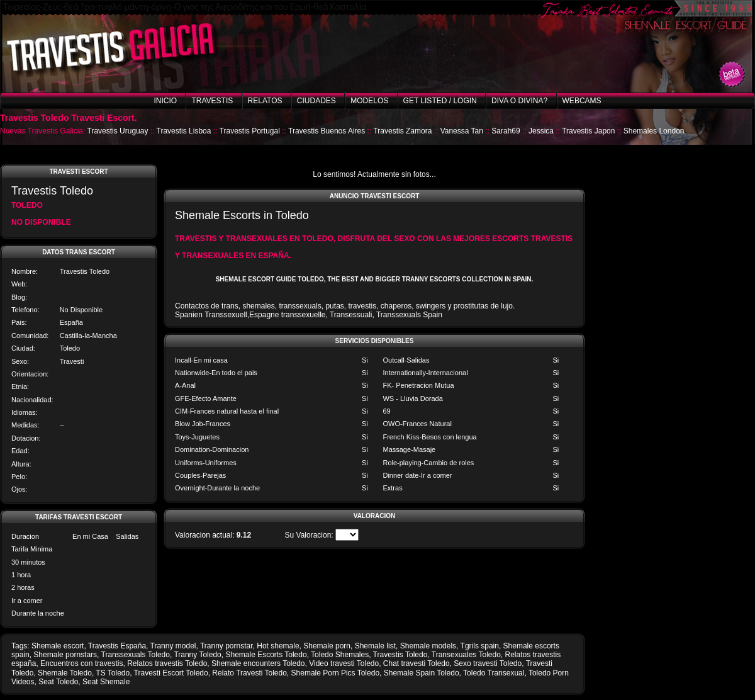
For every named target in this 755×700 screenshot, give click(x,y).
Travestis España (117, 646)
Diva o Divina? (519, 101)
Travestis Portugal (250, 131)
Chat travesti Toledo (417, 663)
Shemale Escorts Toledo (266, 655)
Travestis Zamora (402, 131)
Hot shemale (278, 646)
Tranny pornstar (226, 646)
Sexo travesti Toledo (488, 663)
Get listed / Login (440, 101)
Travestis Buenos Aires (327, 131)
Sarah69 (506, 131)
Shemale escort (58, 646)
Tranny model (173, 646)
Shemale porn (327, 646)
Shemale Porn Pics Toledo (336, 673)
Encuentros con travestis (81, 663)
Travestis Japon (588, 131)
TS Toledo (113, 673)
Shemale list (375, 646)
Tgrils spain (480, 646)
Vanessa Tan (462, 131)
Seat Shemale (106, 682)
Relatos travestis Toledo (167, 663)
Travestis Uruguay (118, 131)
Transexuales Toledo (466, 655)
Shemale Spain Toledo (422, 673)
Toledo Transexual (494, 673)
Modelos (369, 101)
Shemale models (428, 646)
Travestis (212, 101)
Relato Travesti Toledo (249, 673)
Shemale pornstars (65, 655)
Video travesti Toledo (344, 663)
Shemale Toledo (65, 673)
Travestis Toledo (400, 655)
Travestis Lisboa (184, 131)
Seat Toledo (58, 682)
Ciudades (316, 101)
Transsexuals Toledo (136, 655)
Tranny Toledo (197, 655)
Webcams (582, 101)
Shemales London (654, 131)
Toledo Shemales (340, 655)
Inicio (165, 101)
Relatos (265, 101)
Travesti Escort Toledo (171, 673)
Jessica (541, 131)
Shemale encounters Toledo (258, 663)
